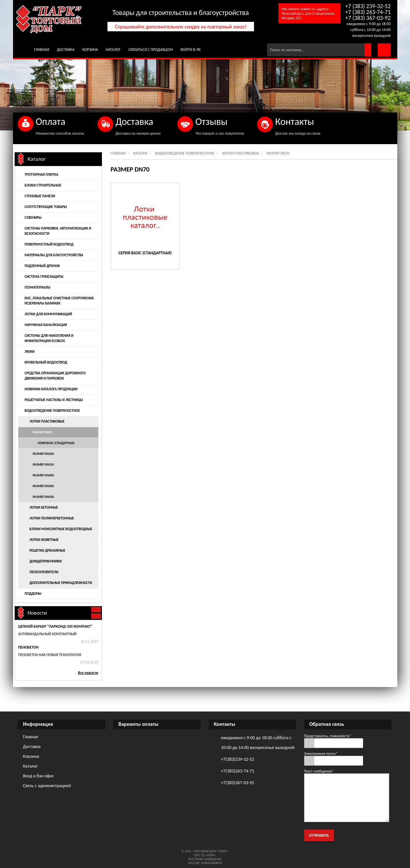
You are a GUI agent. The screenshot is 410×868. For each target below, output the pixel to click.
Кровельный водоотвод (46, 362)
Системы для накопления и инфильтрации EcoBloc (49, 338)
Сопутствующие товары (46, 207)
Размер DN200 (43, 475)
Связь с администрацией (47, 786)
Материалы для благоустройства (54, 255)
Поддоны (33, 594)
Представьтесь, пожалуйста (328, 736)
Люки (30, 352)
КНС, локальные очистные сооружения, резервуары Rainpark (60, 301)
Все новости (88, 673)
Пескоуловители (44, 572)
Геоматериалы (38, 287)
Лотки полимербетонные (52, 518)
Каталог (113, 50)
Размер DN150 (43, 464)
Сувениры (33, 218)
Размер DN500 (43, 497)
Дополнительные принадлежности (61, 583)
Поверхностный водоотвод (49, 244)
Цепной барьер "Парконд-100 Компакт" (55, 626)
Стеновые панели (40, 196)
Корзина (90, 50)
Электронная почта (321, 754)
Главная (42, 50)
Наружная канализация (46, 325)
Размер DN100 (43, 454)
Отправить (319, 835)
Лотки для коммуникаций (49, 314)
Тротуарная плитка (42, 175)
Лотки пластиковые (240, 153)
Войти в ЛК (191, 50)
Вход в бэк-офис (39, 776)
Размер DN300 (43, 486)
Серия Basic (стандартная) (145, 253)
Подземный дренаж (42, 266)
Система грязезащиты (44, 277)
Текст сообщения (319, 771)
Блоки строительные (43, 185)
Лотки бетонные (44, 508)
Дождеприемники (46, 561)
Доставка (66, 50)
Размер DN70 (43, 432)
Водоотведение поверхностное (185, 153)
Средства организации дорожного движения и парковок (55, 376)
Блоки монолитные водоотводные (61, 529)
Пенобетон (28, 647)
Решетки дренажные (48, 551)
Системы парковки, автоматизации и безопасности (58, 231)
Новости (37, 613)
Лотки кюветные (44, 540)
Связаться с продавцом (151, 50)
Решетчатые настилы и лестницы (54, 400)
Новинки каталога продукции (51, 389)
